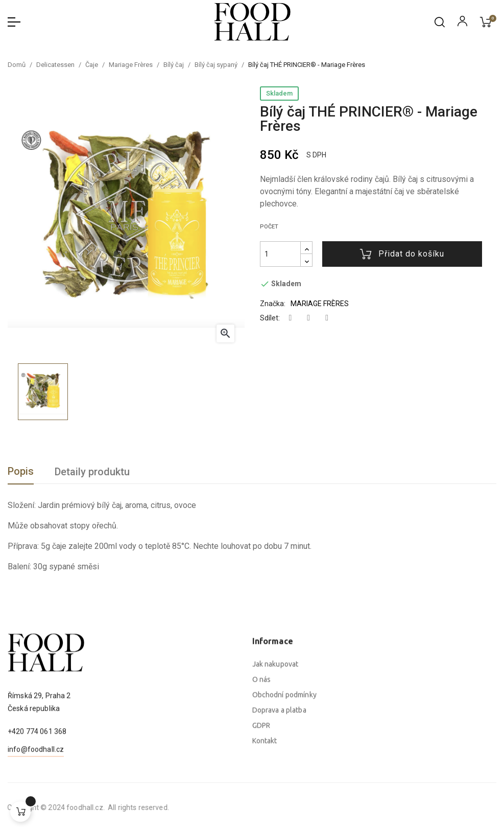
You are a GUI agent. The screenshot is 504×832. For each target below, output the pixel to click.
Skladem (279, 93)
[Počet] (280, 254)
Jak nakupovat (275, 759)
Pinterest (327, 318)
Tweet (308, 318)
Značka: (273, 304)
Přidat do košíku (402, 254)
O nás (262, 775)
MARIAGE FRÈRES (320, 304)
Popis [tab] (21, 471)
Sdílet (291, 318)
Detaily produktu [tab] (92, 472)
